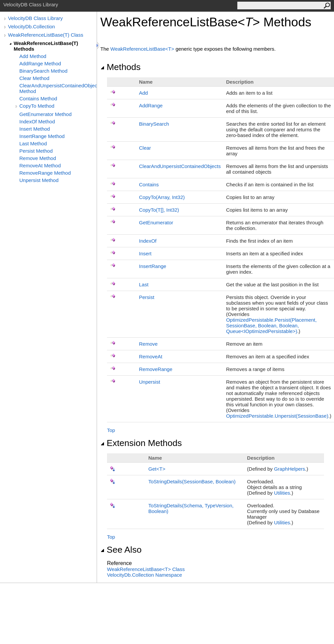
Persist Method (36, 151)
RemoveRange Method (45, 173)
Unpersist (149, 382)
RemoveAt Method (40, 165)
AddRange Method (40, 63)
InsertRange (153, 266)
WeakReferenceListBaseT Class (146, 569)
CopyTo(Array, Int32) (162, 197)
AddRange (151, 105)
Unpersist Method (39, 180)
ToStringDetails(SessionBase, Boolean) (192, 481)
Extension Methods (141, 443)
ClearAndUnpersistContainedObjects (180, 166)
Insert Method (35, 129)
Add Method (33, 56)
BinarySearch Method (43, 71)
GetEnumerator (156, 222)
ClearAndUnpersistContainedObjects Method (58, 88)
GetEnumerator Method (45, 114)
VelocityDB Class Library (35, 18)
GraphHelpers (289, 469)
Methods (120, 67)
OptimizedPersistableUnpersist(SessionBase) (277, 416)
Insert (145, 253)
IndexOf (148, 241)
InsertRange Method (42, 136)
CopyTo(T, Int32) (159, 210)
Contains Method (38, 98)
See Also (121, 550)
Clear (145, 148)
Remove (148, 344)
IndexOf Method (37, 121)
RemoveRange (156, 369)
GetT (157, 469)
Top (111, 430)
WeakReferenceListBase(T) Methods (46, 46)
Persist (147, 297)
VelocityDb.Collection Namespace (144, 575)
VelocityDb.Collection (31, 26)
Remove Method (38, 158)
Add (143, 93)
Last (144, 284)
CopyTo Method (37, 106)
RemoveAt (151, 356)
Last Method (33, 143)
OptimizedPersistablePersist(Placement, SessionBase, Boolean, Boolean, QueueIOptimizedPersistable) (271, 325)
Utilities (282, 493)
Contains (149, 184)
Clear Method (34, 78)
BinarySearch (154, 124)
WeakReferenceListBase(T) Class (46, 35)
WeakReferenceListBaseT (143, 49)
